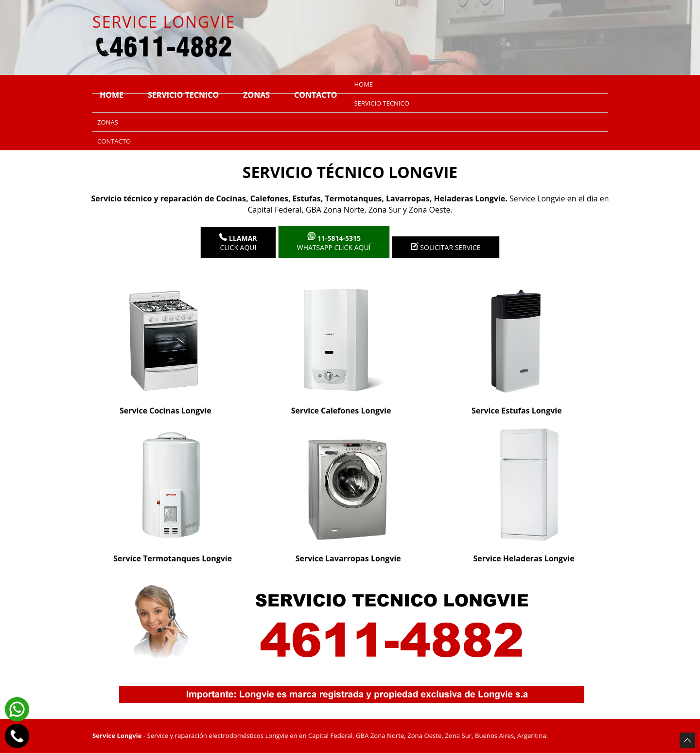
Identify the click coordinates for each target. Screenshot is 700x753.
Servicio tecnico (183, 95)
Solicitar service (446, 247)
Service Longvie (117, 735)
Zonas (256, 95)
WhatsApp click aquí (334, 242)
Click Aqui (238, 242)
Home (112, 95)
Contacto (315, 95)
